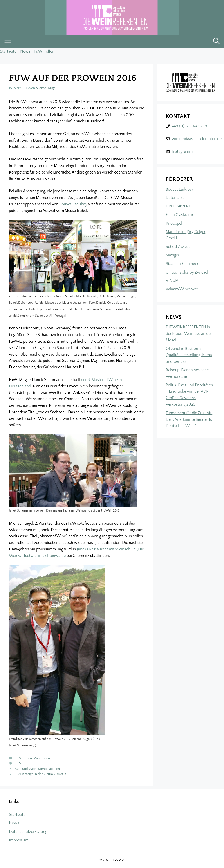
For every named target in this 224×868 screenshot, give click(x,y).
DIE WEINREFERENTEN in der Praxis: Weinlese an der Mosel (189, 334)
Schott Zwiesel (179, 247)
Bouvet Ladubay (73, 204)
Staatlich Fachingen (183, 264)
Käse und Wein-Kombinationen (37, 769)
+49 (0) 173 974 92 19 (189, 126)
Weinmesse (42, 758)
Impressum (19, 840)
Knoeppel (174, 223)
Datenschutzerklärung (28, 832)
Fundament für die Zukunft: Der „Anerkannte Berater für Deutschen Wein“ (190, 420)
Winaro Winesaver (182, 289)
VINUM (172, 281)
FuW (18, 764)
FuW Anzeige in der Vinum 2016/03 (40, 774)
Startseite (8, 51)
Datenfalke (175, 198)
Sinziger (172, 255)
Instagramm (182, 151)
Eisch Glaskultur (179, 215)
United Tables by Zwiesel (187, 272)
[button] (216, 42)
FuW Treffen (44, 51)
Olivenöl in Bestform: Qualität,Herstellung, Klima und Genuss (189, 355)
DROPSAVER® (179, 206)
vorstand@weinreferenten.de (197, 139)
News (25, 51)
